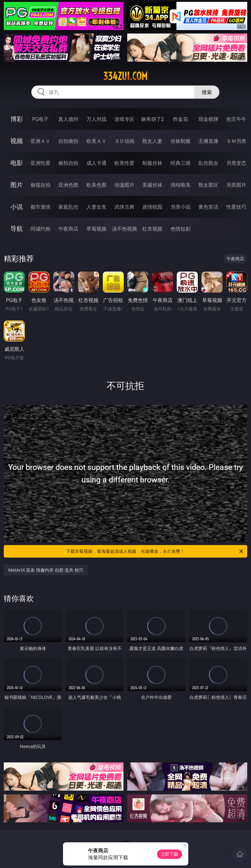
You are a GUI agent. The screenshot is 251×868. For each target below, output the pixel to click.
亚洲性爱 (40, 163)
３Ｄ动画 (124, 141)
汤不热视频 (124, 229)
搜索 (207, 92)
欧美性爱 (124, 163)
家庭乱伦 (68, 207)
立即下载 (170, 854)
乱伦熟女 (208, 163)
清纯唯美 (180, 185)
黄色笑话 (208, 207)
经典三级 (180, 163)
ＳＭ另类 (236, 141)
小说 (17, 207)
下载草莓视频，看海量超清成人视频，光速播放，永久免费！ (155, 551)
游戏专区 (124, 119)
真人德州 (68, 119)
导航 (17, 229)
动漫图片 (124, 185)
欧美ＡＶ (97, 141)
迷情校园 (152, 207)
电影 (17, 163)
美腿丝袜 (152, 185)
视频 (17, 141)
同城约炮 (40, 229)
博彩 (17, 119)
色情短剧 (180, 229)
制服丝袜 (152, 163)
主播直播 (208, 141)
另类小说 (180, 207)
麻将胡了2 (152, 119)
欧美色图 (97, 185)
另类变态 (236, 163)
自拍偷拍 (68, 141)
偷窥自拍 (40, 185)
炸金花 (180, 119)
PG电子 (40, 119)
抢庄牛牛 (236, 119)
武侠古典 (124, 207)
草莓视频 (97, 229)
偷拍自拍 (68, 163)
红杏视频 (152, 229)
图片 (17, 185)
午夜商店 (68, 229)
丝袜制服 (180, 141)
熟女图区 (208, 185)
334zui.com (125, 76)
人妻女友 (97, 207)
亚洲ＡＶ (40, 141)
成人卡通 (97, 163)
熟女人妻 (152, 141)
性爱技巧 (236, 207)
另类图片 (236, 185)
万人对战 (97, 119)
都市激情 (40, 207)
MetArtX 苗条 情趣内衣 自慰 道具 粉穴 (46, 570)
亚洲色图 (68, 185)
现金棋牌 (208, 119)
